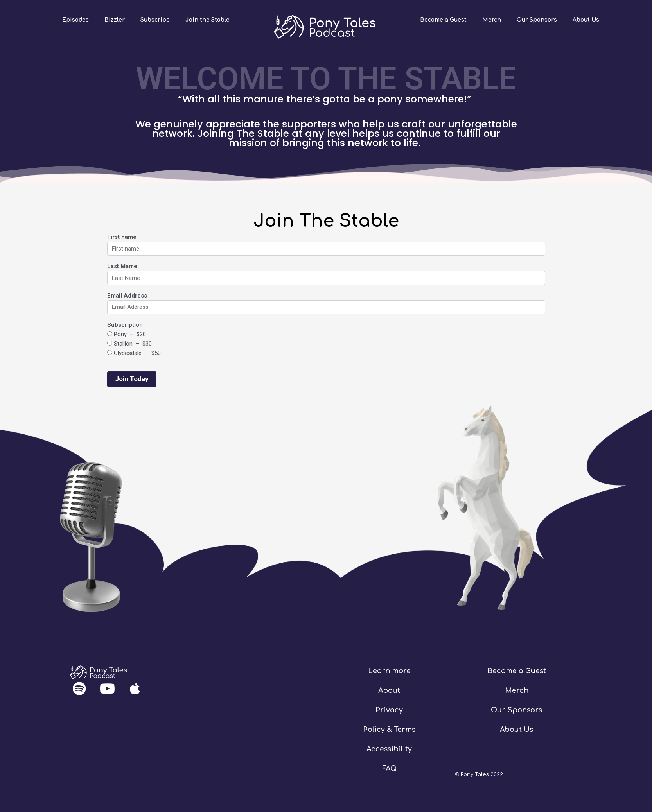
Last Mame (122, 266)
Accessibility (389, 749)
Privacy (389, 710)
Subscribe (155, 20)
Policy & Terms (389, 730)
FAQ (389, 769)
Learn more (389, 671)
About (389, 690)
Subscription (125, 325)
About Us (586, 20)
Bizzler (115, 20)
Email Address (127, 296)
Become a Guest (443, 20)
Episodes (75, 20)
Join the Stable (207, 20)
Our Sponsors (537, 20)
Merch (492, 20)
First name (122, 237)
